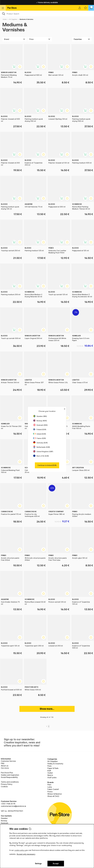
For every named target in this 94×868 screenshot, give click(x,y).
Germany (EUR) (40, 443)
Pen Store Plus (7, 773)
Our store (5, 768)
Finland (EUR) (40, 429)
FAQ (3, 763)
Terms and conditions (10, 782)
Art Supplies (13, 19)
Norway (4, 821)
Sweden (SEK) (40, 416)
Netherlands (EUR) (42, 447)
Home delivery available (47, 2)
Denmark (5, 823)
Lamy (50, 787)
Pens (49, 766)
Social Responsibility (9, 777)
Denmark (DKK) (40, 425)
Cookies (4, 787)
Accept (56, 864)
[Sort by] (82, 39)
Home (5, 19)
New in (50, 775)
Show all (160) (53, 796)
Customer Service (8, 761)
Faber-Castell (53, 789)
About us (5, 766)
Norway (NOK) (40, 421)
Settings (38, 864)
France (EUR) (40, 438)
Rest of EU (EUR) (41, 456)
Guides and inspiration (10, 775)
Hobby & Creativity (55, 764)
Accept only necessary (26, 854)
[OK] (47, 14)
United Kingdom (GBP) (43, 452)
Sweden (4, 818)
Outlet (50, 773)
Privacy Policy (7, 784)
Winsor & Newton (55, 794)
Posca (50, 792)
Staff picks (52, 777)
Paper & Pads (53, 768)
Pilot (49, 785)
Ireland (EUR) (40, 434)
